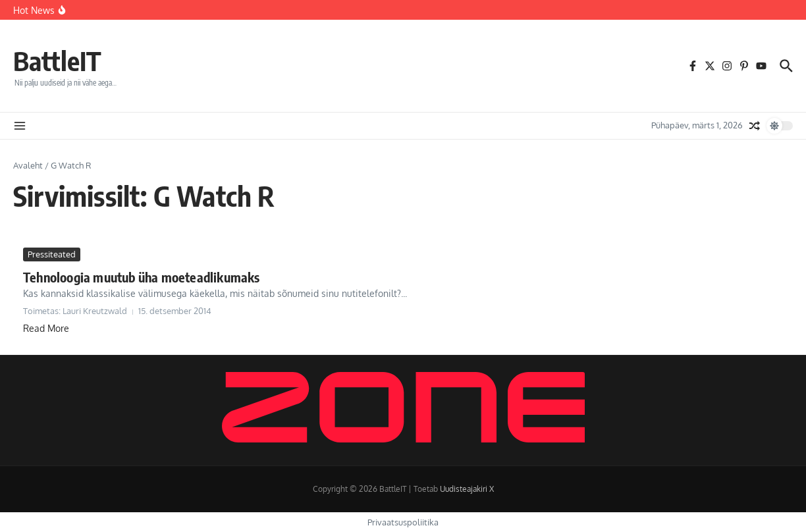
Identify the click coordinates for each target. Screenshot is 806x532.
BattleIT (57, 61)
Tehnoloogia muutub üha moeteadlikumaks (142, 277)
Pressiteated (52, 254)
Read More (46, 328)
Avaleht (28, 165)
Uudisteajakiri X (467, 489)
